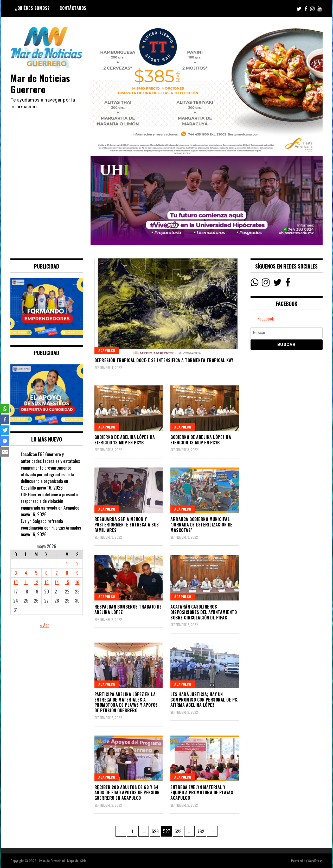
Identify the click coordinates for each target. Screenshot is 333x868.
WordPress (315, 861)
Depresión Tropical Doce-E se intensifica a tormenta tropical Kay (164, 360)
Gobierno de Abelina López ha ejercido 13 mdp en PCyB (125, 440)
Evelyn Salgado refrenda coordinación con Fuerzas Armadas (51, 524)
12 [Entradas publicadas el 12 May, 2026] (36, 582)
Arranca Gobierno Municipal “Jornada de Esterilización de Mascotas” (201, 525)
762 (202, 830)
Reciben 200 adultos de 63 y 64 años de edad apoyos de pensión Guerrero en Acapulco (127, 793)
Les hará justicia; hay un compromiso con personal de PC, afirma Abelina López (204, 700)
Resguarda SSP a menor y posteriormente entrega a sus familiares (127, 525)
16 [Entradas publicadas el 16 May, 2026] (77, 582)
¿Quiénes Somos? (32, 8)
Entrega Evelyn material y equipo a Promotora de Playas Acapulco (202, 793)
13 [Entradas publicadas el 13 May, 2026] (47, 582)
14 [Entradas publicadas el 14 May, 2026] (57, 582)
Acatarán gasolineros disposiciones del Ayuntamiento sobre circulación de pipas (204, 612)
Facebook (266, 319)
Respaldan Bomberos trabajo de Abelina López (128, 609)
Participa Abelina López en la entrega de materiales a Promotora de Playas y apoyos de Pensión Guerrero (126, 702)
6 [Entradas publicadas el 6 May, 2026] (46, 573)
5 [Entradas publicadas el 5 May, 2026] (36, 573)
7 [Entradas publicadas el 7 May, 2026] (57, 573)
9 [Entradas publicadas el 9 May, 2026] (77, 573)
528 (179, 830)
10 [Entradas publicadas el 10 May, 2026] (16, 582)
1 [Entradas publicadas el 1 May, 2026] (67, 563)
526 (156, 830)
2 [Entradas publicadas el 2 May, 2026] (77, 563)
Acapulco (107, 350)
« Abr (44, 625)
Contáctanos (73, 8)
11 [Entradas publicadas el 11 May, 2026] (26, 582)
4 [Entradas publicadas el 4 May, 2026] (26, 573)
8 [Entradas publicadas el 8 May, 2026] (67, 573)
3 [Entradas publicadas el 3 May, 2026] (16, 573)
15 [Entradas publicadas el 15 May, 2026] (67, 582)
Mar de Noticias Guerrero (41, 83)
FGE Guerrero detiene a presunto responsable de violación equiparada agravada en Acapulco (50, 501)
